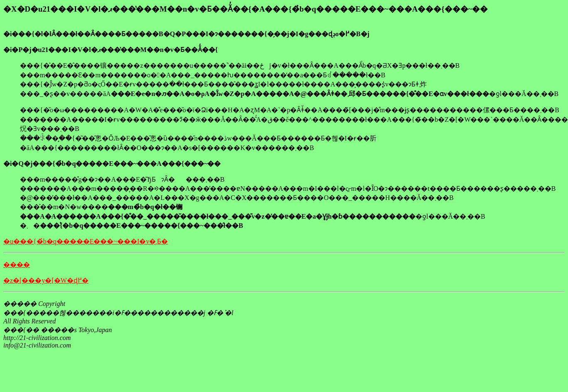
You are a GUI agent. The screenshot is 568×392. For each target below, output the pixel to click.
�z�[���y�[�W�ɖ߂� (46, 280)
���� (17, 265)
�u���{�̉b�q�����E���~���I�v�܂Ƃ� (86, 241)
